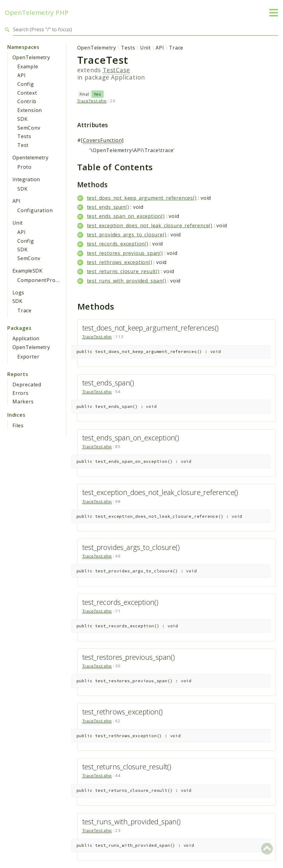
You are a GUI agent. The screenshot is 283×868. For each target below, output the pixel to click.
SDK (22, 119)
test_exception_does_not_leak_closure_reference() (150, 225)
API (21, 75)
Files (18, 426)
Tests (24, 136)
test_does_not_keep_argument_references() (142, 198)
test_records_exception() (118, 244)
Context (27, 93)
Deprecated (27, 385)
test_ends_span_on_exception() (126, 216)
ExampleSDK (27, 271)
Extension (30, 110)
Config (26, 84)
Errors (21, 393)
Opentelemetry (30, 158)
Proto (24, 167)
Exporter (28, 357)
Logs (18, 293)
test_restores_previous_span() (125, 253)
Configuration (35, 210)
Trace (24, 310)
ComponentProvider (43, 280)
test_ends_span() (108, 207)
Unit (18, 223)
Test (23, 145)
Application (26, 338)
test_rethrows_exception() (120, 262)
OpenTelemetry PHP (37, 13)
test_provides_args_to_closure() (127, 235)
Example (28, 66)
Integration (26, 179)
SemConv (29, 128)
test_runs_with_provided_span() (127, 281)
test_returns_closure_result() (123, 271)
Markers (23, 402)
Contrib (27, 101)
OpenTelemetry (31, 57)
